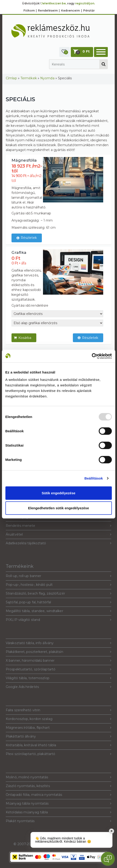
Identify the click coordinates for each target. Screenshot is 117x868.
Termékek (29, 78)
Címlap (11, 78)
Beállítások (94, 478)
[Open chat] (108, 859)
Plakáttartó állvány (58, 736)
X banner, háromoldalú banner (58, 661)
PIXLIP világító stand (58, 620)
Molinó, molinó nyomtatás (58, 777)
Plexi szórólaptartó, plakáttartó (58, 754)
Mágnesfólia (24, 160)
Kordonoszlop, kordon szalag (58, 719)
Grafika (19, 252)
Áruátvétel (58, 535)
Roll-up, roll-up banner (58, 576)
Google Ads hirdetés (58, 687)
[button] (65, 52)
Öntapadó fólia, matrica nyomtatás (58, 795)
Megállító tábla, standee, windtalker (58, 611)
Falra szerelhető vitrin (58, 710)
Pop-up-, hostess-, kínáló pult (58, 585)
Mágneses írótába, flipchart (58, 728)
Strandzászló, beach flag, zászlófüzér (58, 594)
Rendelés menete (58, 526)
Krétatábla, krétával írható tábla (58, 745)
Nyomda (47, 78)
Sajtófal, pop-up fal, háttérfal (58, 602)
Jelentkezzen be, (54, 3)
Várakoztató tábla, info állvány (58, 643)
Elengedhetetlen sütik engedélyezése (58, 508)
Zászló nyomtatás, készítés (58, 786)
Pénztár (89, 10)
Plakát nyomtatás (58, 821)
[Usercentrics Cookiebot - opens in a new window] (92, 356)
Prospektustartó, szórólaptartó (58, 669)
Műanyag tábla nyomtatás (58, 804)
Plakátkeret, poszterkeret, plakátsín (58, 652)
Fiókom (29, 10)
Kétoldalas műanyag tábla (58, 812)
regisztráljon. (85, 3)
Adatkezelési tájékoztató (58, 543)
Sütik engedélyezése (58, 493)
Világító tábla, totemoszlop (58, 678)
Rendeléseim (48, 10)
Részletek (27, 238)
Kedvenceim (71, 10)
